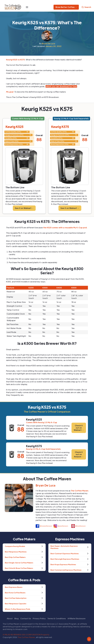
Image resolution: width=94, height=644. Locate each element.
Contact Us (26, 618)
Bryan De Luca (48, 44)
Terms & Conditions (57, 618)
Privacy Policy (39, 618)
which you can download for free (61, 86)
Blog (16, 618)
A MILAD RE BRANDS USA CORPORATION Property (26, 635)
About (10, 618)
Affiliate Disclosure (77, 618)
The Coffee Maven (26, 637)
